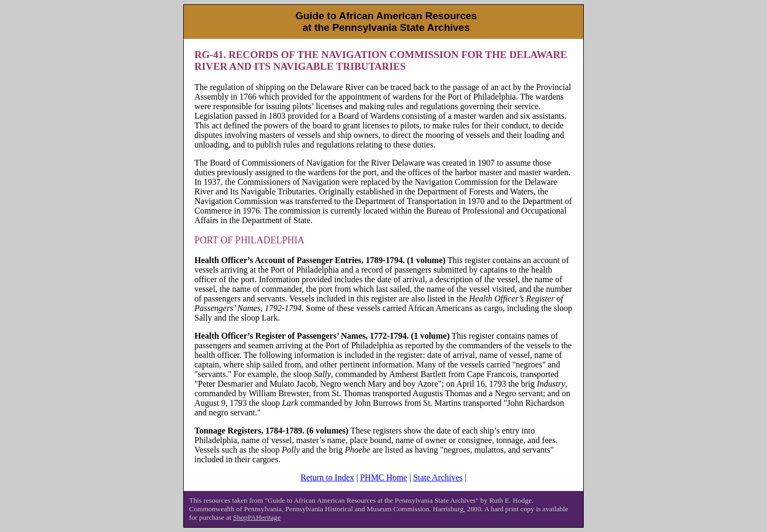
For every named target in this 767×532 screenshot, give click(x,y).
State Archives (438, 477)
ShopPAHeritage (257, 517)
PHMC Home (383, 477)
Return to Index (327, 477)
